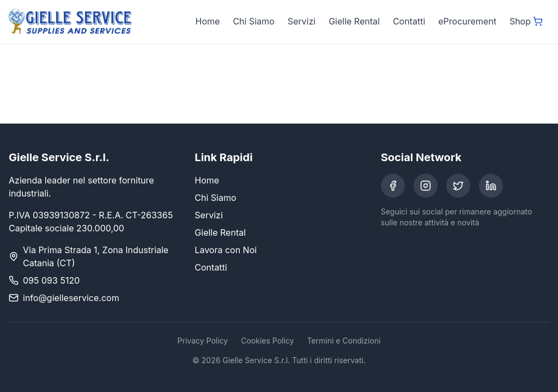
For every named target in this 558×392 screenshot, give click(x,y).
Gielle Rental (354, 21)
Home (208, 21)
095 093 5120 (51, 280)
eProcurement (467, 21)
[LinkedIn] (491, 186)
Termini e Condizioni (344, 341)
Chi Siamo (253, 21)
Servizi (302, 21)
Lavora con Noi (226, 250)
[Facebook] (393, 186)
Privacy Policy (203, 341)
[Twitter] (458, 186)
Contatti (409, 21)
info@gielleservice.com (71, 298)
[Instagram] (426, 186)
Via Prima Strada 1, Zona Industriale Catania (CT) (96, 256)
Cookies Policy (267, 341)
